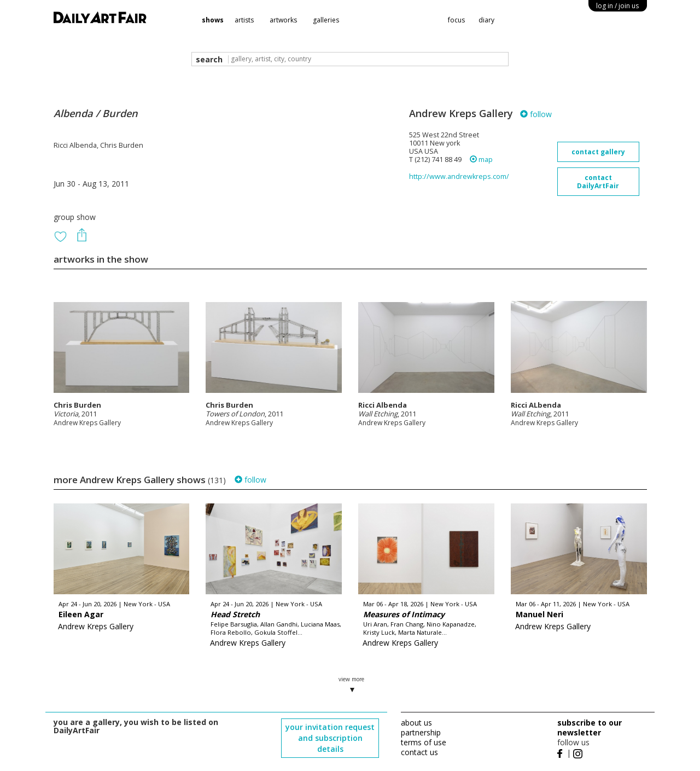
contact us (419, 752)
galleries (326, 20)
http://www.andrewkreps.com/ (459, 176)
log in (617, 6)
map (481, 160)
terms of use (424, 742)
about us (416, 723)
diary (486, 20)
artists (244, 20)
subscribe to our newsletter (590, 727)
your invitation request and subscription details (330, 738)
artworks (283, 20)
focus (456, 20)
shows (213, 20)
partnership (421, 732)
